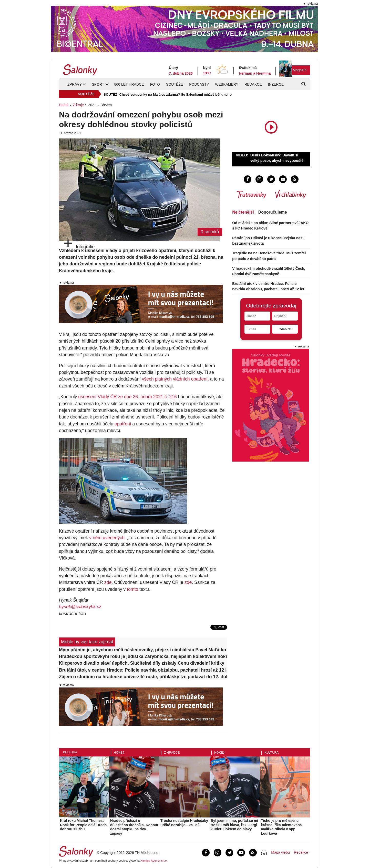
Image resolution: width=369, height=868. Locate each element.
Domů (64, 105)
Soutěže (175, 84)
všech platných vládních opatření (175, 379)
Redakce (253, 84)
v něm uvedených (107, 538)
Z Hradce (172, 753)
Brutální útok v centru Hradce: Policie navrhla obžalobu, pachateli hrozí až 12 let (143, 670)
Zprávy (75, 84)
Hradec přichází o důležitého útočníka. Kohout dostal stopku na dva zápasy (134, 827)
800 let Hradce (129, 84)
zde (108, 582)
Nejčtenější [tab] (243, 212)
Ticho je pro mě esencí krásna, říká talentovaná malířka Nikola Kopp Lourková (281, 827)
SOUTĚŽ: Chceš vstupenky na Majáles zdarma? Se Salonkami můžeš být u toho (168, 94)
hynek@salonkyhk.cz (80, 607)
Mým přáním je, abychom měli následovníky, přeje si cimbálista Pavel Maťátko (142, 650)
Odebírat (285, 329)
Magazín (300, 70)
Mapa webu (280, 852)
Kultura (70, 752)
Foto (155, 84)
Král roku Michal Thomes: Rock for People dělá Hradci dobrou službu (84, 825)
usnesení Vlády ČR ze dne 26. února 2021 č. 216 (127, 397)
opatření (123, 424)
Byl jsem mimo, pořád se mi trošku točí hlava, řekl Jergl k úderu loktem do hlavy (234, 825)
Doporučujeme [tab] (273, 212)
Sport (98, 84)
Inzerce (276, 84)
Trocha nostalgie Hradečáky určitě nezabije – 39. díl (184, 823)
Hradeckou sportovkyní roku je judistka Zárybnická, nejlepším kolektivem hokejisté (143, 656)
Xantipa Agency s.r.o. (154, 861)
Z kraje (78, 105)
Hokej (119, 753)
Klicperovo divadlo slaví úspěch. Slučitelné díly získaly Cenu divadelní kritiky (142, 663)
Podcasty (199, 84)
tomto (132, 589)
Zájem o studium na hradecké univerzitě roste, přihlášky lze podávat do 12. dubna (143, 677)
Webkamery (227, 84)
